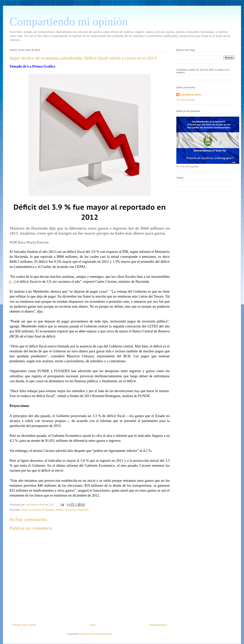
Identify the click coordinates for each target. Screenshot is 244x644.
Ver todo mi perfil (186, 100)
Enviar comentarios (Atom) (97, 634)
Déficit (25, 510)
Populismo (83, 510)
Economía (35, 510)
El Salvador (48, 510)
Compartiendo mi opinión (69, 21)
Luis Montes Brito (35, 505)
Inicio (93, 625)
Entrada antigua (158, 625)
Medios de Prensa (66, 510)
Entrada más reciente (24, 625)
